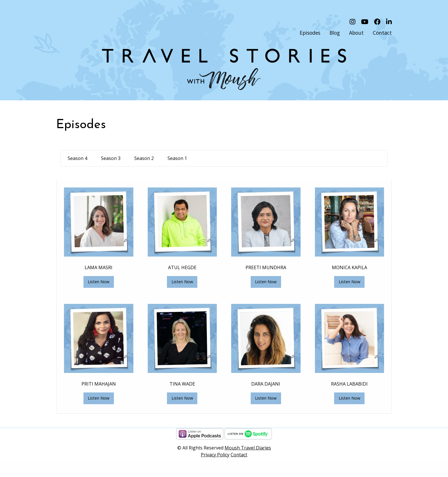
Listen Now (99, 282)
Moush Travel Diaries (248, 448)
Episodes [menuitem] (310, 33)
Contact (239, 455)
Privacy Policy (215, 455)
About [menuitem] (356, 33)
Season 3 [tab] (111, 158)
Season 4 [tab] (77, 158)
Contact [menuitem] (382, 33)
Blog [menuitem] (335, 33)
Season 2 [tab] (144, 158)
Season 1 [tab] (177, 158)
